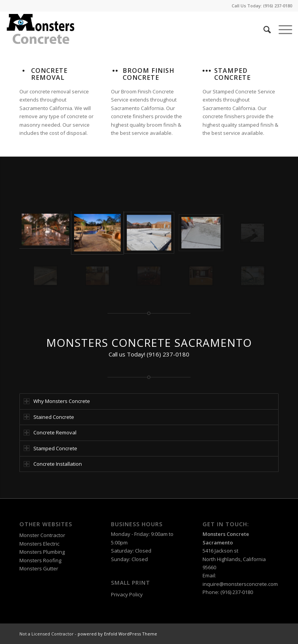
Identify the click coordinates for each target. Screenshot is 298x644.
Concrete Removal (49, 74)
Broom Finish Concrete (149, 74)
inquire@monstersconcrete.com (240, 584)
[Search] (263, 29)
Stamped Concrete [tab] (50, 448)
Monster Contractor (42, 535)
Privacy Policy (127, 594)
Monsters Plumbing (42, 552)
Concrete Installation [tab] (53, 464)
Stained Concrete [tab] (49, 417)
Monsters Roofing (40, 560)
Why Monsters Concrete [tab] (57, 401)
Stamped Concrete (232, 74)
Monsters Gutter (39, 568)
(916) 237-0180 (278, 6)
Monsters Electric (39, 544)
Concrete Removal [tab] (50, 432)
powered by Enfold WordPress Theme (117, 634)
